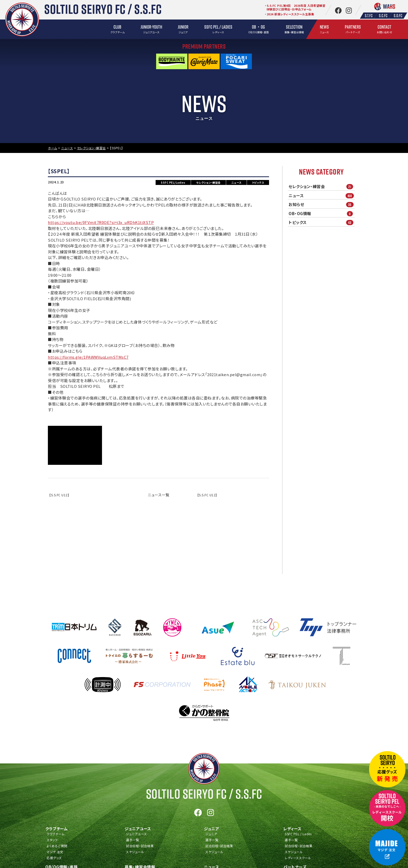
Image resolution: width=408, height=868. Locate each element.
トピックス (322, 223)
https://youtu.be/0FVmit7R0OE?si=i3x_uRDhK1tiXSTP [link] (101, 222)
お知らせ (322, 205)
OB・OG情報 (322, 213)
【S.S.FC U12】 (59, 495)
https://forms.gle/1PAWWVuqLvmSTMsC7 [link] (88, 357)
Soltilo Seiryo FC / (204, 794)
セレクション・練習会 (322, 187)
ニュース (322, 195)
